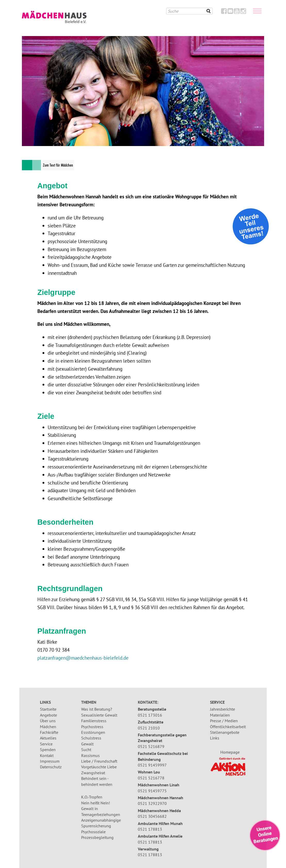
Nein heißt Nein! (96, 803)
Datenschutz (51, 767)
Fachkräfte (49, 732)
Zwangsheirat (93, 773)
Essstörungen (93, 732)
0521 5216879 (151, 746)
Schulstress (91, 738)
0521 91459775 (152, 791)
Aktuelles (48, 738)
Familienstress (94, 721)
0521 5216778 (151, 778)
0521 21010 (149, 728)
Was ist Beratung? (97, 709)
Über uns (48, 721)
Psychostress (92, 727)
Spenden (48, 750)
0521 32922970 (152, 803)
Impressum (50, 761)
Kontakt (47, 755)
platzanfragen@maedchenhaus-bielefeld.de (83, 658)
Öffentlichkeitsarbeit (228, 727)
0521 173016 (150, 715)
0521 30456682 (152, 816)
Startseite (48, 709)
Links (215, 738)
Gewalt (87, 744)
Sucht (86, 750)
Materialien (220, 715)
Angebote (48, 715)
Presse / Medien (224, 721)
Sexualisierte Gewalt (99, 715)
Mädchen (48, 727)
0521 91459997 (152, 765)
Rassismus (90, 755)
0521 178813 (150, 829)
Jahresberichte (222, 709)
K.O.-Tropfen (92, 797)
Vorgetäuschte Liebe (99, 767)
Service (46, 744)
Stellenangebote (225, 732)
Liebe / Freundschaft (99, 761)
